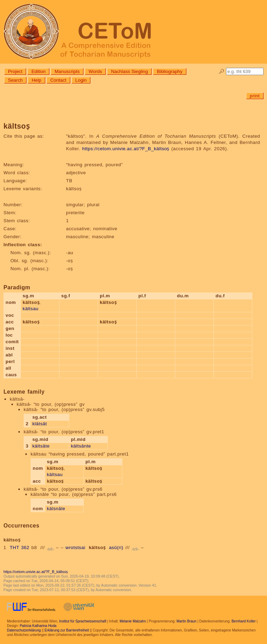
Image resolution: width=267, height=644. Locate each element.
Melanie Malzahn (133, 621)
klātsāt (40, 424)
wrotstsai (75, 548)
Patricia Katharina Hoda (38, 626)
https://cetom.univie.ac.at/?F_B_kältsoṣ (126, 149)
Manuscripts (67, 71)
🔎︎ (222, 71)
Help (36, 80)
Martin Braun (187, 621)
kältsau (31, 309)
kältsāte (41, 446)
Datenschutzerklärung (24, 630)
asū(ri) (116, 548)
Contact (58, 80)
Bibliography (169, 71)
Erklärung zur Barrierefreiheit (67, 630)
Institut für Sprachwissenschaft (83, 621)
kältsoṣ (97, 548)
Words (95, 71)
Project (15, 71)
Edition (38, 71)
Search (15, 80)
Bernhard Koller (244, 621)
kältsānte (81, 446)
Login (81, 80)
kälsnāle (56, 509)
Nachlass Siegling (129, 71)
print (255, 96)
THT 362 (20, 548)
